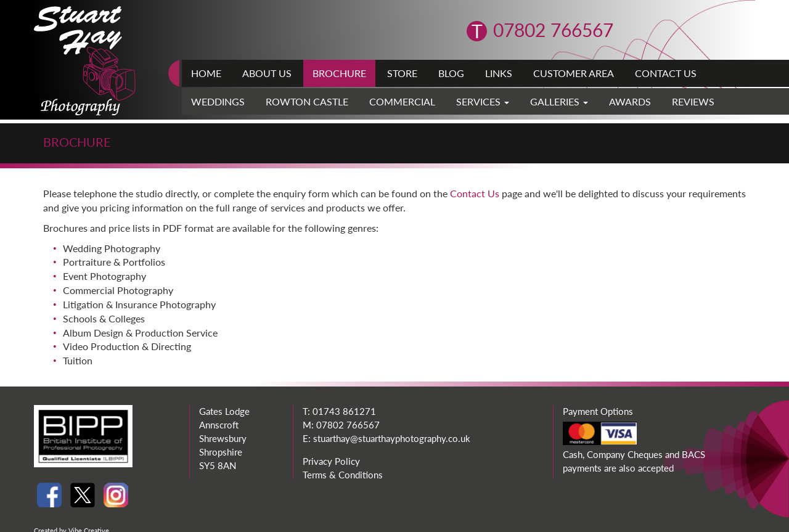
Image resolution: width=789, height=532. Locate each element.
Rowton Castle (307, 101)
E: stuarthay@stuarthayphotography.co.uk (386, 438)
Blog (451, 73)
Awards (630, 101)
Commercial (402, 101)
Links (499, 73)
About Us (267, 73)
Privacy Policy (331, 461)
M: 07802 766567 (341, 425)
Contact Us (666, 73)
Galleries (559, 101)
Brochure (339, 73)
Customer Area (574, 73)
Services (483, 101)
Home (206, 73)
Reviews (693, 101)
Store (402, 73)
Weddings (218, 101)
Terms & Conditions (343, 475)
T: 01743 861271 (339, 411)
